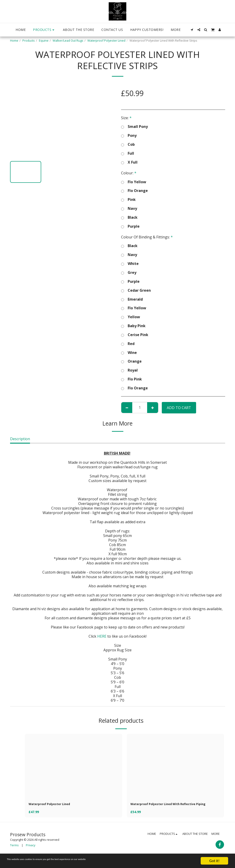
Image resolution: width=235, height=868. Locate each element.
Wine (129, 353)
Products (29, 40)
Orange (131, 361)
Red (128, 344)
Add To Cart (179, 408)
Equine (44, 40)
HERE (102, 636)
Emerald (132, 299)
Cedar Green (136, 290)
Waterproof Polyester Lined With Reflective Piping (171, 808)
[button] (192, 30)
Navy (129, 209)
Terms (14, 852)
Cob (128, 144)
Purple (130, 226)
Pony (129, 136)
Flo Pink (131, 379)
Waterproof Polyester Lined (106, 40)
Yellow (131, 317)
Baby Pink (133, 326)
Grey (129, 273)
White (130, 264)
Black (129, 217)
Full (128, 153)
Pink (128, 200)
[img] (74, 766)
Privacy (31, 852)
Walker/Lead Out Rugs (68, 40)
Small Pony (134, 127)
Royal (129, 370)
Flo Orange (134, 191)
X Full (129, 162)
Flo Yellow (134, 182)
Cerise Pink (135, 335)
